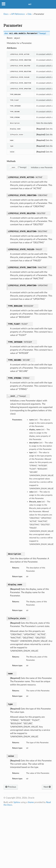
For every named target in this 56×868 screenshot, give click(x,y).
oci (30, 4)
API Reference (18, 14)
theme (31, 802)
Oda (29, 14)
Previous (11, 787)
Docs (6, 14)
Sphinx (17, 802)
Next (47, 787)
